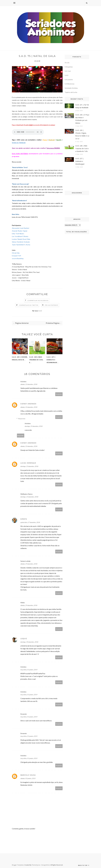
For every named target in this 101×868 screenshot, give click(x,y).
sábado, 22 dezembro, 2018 (29, 384)
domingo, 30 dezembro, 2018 (29, 642)
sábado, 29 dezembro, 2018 (29, 564)
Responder (59, 394)
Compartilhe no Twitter (29, 305)
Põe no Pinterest (52, 305)
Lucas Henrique (28, 463)
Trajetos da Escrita (71, 92)
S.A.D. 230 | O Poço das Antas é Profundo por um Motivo (82, 119)
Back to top (84, 865)
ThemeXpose (36, 865)
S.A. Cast (68, 71)
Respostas (22, 419)
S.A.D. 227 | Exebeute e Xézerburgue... (53, 360)
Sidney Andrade (28, 404)
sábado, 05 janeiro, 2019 (28, 778)
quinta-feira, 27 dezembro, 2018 (30, 522)
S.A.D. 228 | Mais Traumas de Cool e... (36, 360)
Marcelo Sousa (28, 775)
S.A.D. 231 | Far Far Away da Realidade (82, 106)
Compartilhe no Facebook (38, 300)
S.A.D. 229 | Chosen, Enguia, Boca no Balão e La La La (82, 134)
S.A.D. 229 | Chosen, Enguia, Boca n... (20, 358)
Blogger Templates (18, 865)
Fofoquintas (69, 67)
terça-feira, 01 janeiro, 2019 (29, 670)
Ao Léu (67, 63)
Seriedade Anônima (71, 88)
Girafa (24, 519)
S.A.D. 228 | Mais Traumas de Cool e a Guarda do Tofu (82, 149)
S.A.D (40, 311)
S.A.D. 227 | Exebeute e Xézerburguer (80, 161)
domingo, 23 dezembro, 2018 (34, 426)
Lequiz (24, 639)
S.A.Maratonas (70, 84)
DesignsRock (46, 865)
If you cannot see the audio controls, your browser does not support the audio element (28, 132)
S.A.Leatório (69, 80)
